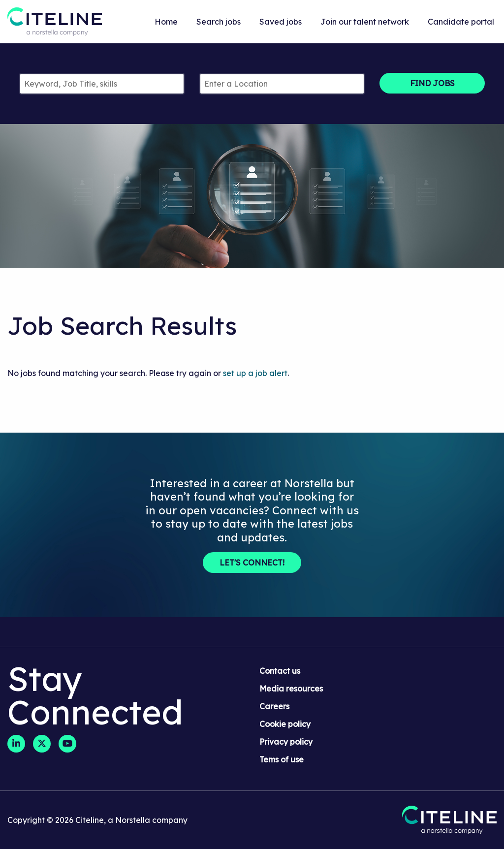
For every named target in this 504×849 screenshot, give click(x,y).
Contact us (280, 671)
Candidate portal (461, 22)
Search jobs (219, 22)
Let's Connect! (252, 563)
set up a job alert (255, 373)
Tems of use (282, 759)
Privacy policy (286, 742)
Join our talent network (365, 22)
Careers (274, 706)
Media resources (291, 689)
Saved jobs (281, 22)
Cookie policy (285, 724)
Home (166, 22)
